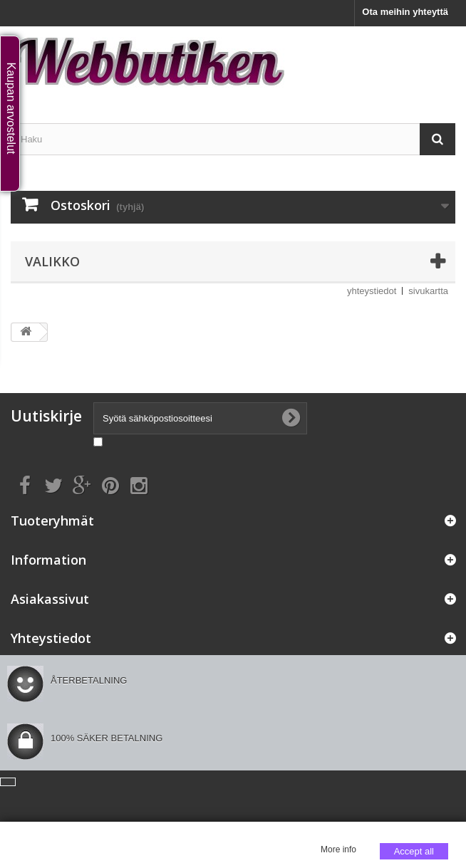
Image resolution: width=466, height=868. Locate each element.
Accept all (414, 851)
